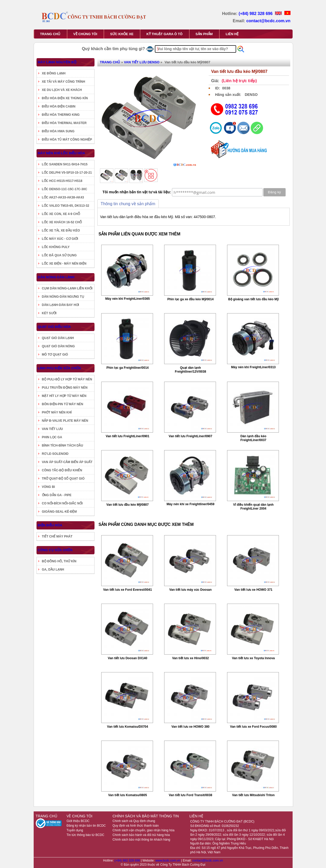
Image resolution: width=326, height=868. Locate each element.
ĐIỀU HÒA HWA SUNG (58, 131)
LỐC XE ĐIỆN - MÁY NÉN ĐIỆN (64, 264)
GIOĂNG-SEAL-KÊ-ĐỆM (59, 512)
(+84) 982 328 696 (256, 14)
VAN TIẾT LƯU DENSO (142, 62)
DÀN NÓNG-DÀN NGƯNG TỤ (63, 297)
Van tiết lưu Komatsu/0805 (128, 795)
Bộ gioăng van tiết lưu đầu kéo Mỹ (253, 299)
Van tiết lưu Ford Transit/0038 (191, 795)
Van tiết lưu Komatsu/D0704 (127, 727)
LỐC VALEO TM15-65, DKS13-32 (66, 206)
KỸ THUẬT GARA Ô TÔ (164, 34)
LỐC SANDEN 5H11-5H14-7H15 (65, 164)
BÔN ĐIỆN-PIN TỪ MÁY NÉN (63, 404)
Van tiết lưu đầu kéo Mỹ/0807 (128, 505)
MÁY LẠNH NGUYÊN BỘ (57, 62)
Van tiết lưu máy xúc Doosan (191, 590)
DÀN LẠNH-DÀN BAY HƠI (61, 305)
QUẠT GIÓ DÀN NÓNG (58, 346)
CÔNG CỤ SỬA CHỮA (55, 550)
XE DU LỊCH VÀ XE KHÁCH (62, 90)
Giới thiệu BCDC (78, 821)
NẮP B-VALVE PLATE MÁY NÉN (65, 421)
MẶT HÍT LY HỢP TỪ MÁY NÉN (64, 396)
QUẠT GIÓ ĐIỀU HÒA (54, 327)
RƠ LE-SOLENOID (55, 454)
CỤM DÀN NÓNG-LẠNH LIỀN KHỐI (67, 288)
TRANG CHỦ (50, 34)
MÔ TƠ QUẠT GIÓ (55, 355)
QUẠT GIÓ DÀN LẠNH (58, 338)
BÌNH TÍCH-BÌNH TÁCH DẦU (63, 445)
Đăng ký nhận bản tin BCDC (86, 826)
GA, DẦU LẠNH (53, 570)
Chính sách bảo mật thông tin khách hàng (141, 840)
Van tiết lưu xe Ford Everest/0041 (127, 590)
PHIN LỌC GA (52, 437)
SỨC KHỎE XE (122, 34)
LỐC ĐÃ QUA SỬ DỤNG (59, 255)
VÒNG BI (49, 487)
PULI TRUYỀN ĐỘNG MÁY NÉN (65, 388)
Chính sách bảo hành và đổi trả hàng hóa (141, 835)
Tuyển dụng (75, 830)
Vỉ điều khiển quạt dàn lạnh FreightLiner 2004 (253, 507)
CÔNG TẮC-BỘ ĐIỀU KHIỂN (62, 470)
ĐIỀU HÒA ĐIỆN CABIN (59, 106)
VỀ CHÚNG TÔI (85, 34)
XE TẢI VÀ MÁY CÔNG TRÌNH (64, 82)
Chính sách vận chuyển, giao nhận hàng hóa (143, 830)
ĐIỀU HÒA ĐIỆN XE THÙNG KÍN (65, 98)
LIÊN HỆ (232, 34)
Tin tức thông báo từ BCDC (85, 835)
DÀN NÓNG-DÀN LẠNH (56, 277)
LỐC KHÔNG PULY (56, 247)
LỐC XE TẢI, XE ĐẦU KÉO (61, 231)
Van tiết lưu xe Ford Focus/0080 (253, 727)
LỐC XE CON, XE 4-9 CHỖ (61, 214)
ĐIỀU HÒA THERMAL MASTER (64, 123)
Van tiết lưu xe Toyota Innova (253, 658)
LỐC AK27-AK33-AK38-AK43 (63, 197)
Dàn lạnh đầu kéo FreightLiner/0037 (253, 438)
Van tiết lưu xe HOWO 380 (190, 727)
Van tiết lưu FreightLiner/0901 (127, 436)
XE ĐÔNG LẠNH (54, 73)
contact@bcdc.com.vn (268, 21)
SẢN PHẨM (204, 34)
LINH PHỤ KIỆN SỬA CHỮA (60, 368)
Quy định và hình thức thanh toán (135, 826)
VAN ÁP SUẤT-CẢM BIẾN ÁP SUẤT (67, 462)
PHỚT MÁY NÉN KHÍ (57, 412)
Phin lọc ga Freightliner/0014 (128, 368)
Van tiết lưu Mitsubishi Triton (253, 795)
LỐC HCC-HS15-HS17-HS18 (62, 181)
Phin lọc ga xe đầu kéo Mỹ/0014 (190, 299)
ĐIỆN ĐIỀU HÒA (50, 525)
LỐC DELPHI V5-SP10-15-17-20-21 (67, 173)
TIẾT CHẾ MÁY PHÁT (57, 536)
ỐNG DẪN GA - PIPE (57, 495)
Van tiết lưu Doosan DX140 (127, 658)
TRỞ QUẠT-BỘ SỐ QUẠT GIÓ (63, 479)
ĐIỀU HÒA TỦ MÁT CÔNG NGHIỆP (67, 140)
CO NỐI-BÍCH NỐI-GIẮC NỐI (62, 503)
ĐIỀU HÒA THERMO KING (61, 115)
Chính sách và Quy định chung (134, 821)
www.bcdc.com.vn (168, 861)
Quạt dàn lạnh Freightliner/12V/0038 (190, 370)
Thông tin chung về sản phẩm (128, 204)
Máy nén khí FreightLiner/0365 (127, 299)
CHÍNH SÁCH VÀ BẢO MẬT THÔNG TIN (146, 816)
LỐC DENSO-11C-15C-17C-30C (65, 189)
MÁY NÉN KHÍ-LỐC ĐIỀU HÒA (61, 153)
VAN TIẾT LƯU (52, 429)
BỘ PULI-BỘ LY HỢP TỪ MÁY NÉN (67, 379)
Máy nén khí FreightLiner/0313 (253, 367)
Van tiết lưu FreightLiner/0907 (190, 436)
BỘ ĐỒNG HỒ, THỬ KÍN (59, 561)
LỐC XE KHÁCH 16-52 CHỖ (62, 222)
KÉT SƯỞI (49, 313)
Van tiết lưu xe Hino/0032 (191, 658)
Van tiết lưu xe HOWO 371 (253, 590)
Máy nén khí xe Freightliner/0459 (190, 504)
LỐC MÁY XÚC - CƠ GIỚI (60, 239)
